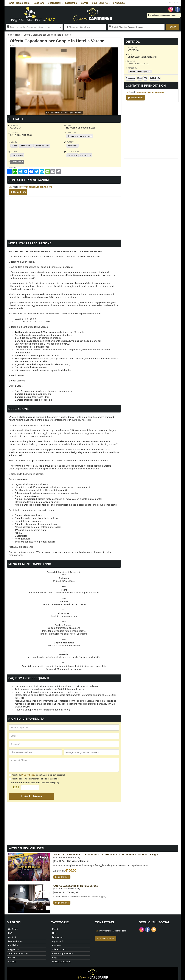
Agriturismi (57, 941)
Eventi (55, 929)
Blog (94, 3)
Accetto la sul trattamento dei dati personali (37, 775)
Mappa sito (14, 949)
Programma (131, 78)
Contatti (12, 937)
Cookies (12, 962)
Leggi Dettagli (62, 877)
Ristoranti (57, 945)
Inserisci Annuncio (106, 939)
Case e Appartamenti (62, 953)
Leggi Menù (17, 162)
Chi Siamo (13, 929)
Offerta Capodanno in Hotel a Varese (76, 886)
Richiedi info (155, 78)
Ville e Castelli (59, 949)
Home (11, 3)
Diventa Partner (16, 941)
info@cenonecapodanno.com (162, 15)
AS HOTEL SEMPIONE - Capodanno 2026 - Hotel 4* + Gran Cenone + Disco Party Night (106, 855)
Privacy (12, 958)
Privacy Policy (28, 775)
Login (174, 2)
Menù (140, 78)
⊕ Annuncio (118, 3)
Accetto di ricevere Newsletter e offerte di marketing (34, 779)
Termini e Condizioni (18, 953)
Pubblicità (13, 945)
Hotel (15, 46)
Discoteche (58, 937)
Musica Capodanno (62, 962)
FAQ (146, 78)
